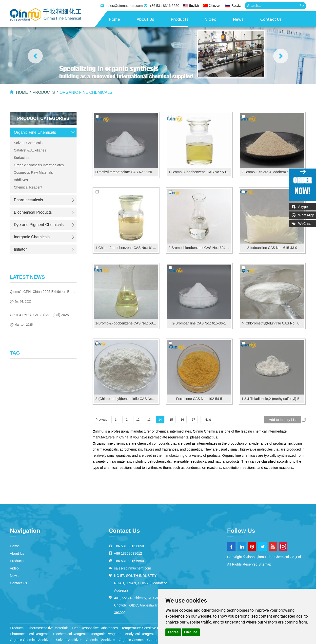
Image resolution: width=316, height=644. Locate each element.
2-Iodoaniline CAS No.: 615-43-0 (272, 248)
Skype (303, 207)
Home (114, 20)
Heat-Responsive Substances (95, 628)
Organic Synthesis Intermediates (39, 165)
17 (193, 420)
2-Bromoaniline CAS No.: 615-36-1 (199, 323)
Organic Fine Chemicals (86, 92)
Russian (237, 6)
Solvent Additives (69, 640)
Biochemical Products (33, 212)
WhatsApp (306, 215)
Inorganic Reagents (106, 634)
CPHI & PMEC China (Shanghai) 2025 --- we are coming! (43, 315)
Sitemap (265, 564)
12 (138, 420)
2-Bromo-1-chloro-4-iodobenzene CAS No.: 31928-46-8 (273, 172)
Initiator (20, 249)
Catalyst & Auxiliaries (30, 150)
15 (171, 420)
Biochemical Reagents (70, 634)
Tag (15, 353)
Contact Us (271, 20)
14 (160, 420)
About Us (145, 20)
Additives (21, 180)
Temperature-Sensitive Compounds (148, 628)
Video (211, 20)
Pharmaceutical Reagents (30, 634)
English (194, 6)
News (238, 20)
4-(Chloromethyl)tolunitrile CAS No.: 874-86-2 (273, 323)
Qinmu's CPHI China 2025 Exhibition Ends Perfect (43, 292)
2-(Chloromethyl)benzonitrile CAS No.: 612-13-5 (127, 399)
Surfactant (22, 158)
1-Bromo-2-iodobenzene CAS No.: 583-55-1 (127, 323)
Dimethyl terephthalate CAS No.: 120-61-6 (127, 172)
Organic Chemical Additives (31, 640)
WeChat (307, 223)
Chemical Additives (100, 640)
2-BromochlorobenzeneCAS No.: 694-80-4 (200, 248)
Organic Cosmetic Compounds (142, 640)
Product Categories (43, 118)
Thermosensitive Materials (48, 628)
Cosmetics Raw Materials (33, 172)
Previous (101, 420)
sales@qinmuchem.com (124, 6)
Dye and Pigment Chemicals (39, 225)
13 (149, 420)
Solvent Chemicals (28, 143)
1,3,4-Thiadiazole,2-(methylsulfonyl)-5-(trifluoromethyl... (273, 399)
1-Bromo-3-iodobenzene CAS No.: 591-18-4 (200, 172)
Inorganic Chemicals (32, 237)
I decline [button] (191, 632)
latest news (27, 277)
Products (180, 20)
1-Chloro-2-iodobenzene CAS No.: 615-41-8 (127, 248)
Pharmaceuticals (28, 200)
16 (182, 420)
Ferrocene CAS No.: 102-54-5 (199, 399)
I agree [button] (173, 632)
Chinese (214, 6)
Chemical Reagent (28, 187)
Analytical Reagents (140, 634)
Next (208, 420)
